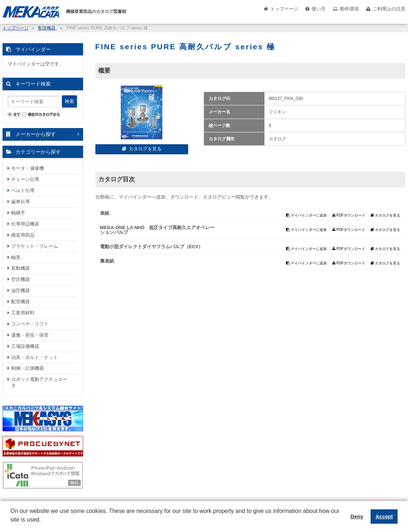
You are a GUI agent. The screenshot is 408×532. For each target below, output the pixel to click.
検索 (69, 101)
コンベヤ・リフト (30, 324)
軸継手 (18, 213)
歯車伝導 (21, 202)
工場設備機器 (25, 346)
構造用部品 (23, 235)
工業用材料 (23, 313)
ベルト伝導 (23, 190)
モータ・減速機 (28, 168)
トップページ (284, 9)
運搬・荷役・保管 (30, 335)
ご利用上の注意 (389, 9)
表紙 (105, 213)
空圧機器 (21, 279)
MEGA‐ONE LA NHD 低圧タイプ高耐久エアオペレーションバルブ (157, 230)
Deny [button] (357, 517)
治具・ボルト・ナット (35, 357)
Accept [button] (384, 517)
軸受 (16, 257)
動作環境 (349, 9)
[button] (12, 525)
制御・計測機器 (28, 368)
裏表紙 (107, 261)
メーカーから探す (36, 134)
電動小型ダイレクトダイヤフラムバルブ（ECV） (152, 247)
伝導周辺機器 (25, 224)
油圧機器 (21, 290)
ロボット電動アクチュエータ (39, 382)
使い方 (319, 9)
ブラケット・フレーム (35, 246)
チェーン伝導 (25, 179)
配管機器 (47, 28)
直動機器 (21, 268)
